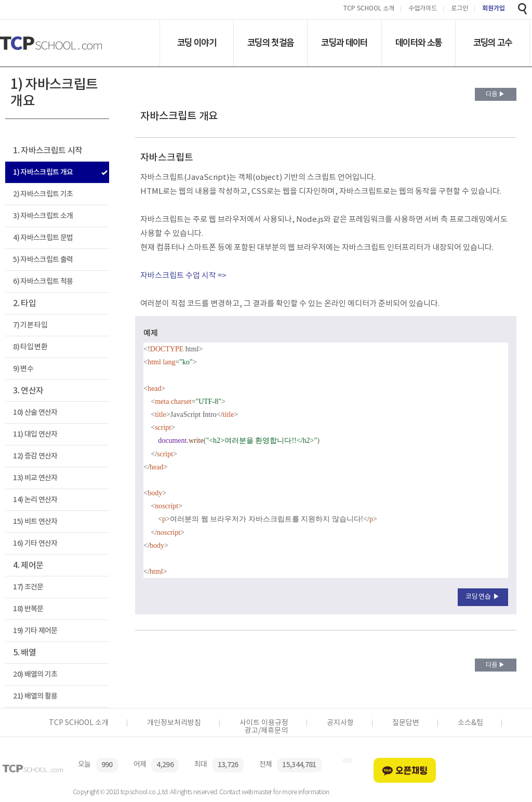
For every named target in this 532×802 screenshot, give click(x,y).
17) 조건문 (28, 587)
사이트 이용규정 (264, 723)
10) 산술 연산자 (35, 412)
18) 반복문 (28, 609)
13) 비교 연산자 (35, 478)
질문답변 (406, 723)
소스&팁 (470, 723)
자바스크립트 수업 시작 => (183, 276)
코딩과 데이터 (344, 43)
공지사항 (340, 723)
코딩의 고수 (493, 43)
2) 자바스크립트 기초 (43, 194)
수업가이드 (423, 9)
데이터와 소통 (418, 43)
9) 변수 (23, 369)
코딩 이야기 (197, 43)
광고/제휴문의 (266, 731)
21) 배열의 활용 (35, 696)
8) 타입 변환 (30, 347)
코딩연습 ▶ (483, 597)
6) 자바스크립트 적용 (43, 281)
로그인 (460, 9)
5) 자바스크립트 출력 (43, 260)
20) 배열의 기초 (35, 674)
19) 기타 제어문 (35, 631)
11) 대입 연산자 (35, 434)
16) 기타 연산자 (35, 543)
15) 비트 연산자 (35, 522)
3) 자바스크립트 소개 (43, 216)
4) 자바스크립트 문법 (43, 238)
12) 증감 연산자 (35, 456)
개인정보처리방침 (174, 723)
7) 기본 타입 (30, 325)
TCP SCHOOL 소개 (369, 9)
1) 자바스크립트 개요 (43, 172)
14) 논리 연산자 (35, 500)
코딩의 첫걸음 (270, 43)
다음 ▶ (495, 94)
